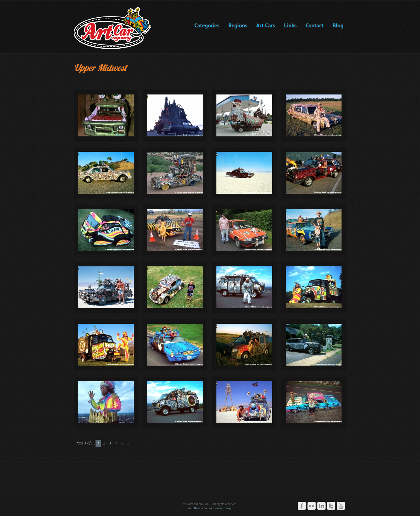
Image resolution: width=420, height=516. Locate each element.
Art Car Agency (210, 482)
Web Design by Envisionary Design (210, 508)
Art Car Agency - (117, 28)
